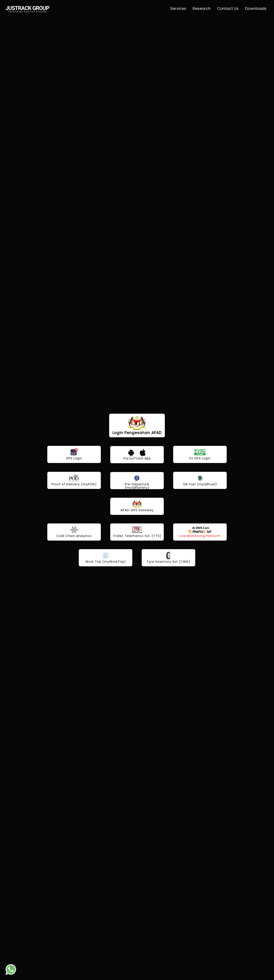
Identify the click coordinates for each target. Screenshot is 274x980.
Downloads (256, 8)
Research (202, 8)
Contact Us (228, 8)
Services (178, 8)
